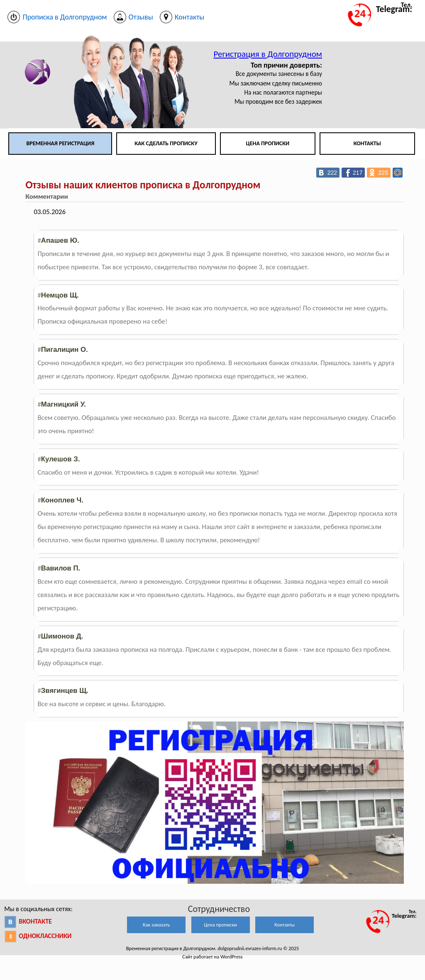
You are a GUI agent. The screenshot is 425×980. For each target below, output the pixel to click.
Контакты (367, 143)
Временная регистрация (60, 143)
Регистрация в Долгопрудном (268, 54)
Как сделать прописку (166, 143)
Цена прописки (268, 143)
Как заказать (156, 925)
